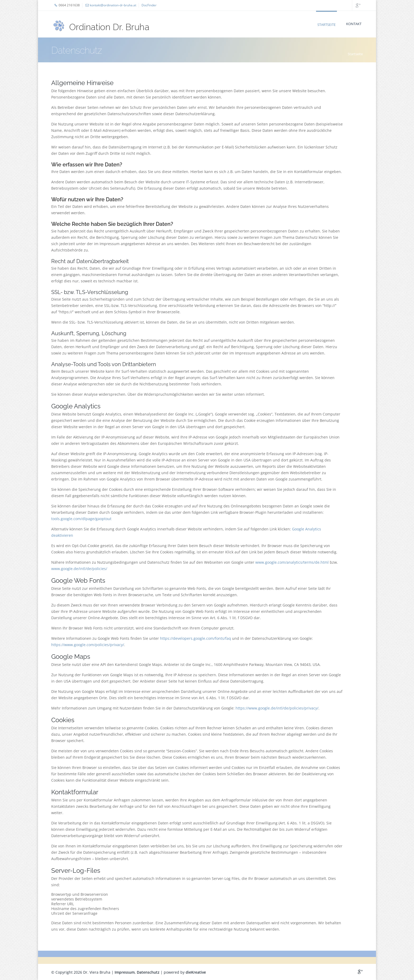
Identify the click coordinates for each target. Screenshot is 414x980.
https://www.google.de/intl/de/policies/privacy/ (277, 708)
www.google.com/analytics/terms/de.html (292, 562)
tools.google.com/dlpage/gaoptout (81, 519)
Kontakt (354, 24)
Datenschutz (148, 972)
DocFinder (149, 5)
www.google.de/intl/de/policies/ (79, 569)
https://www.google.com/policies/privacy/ (88, 645)
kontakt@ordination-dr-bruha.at (113, 5)
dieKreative (196, 972)
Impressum (125, 972)
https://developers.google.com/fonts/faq (196, 638)
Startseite (326, 25)
